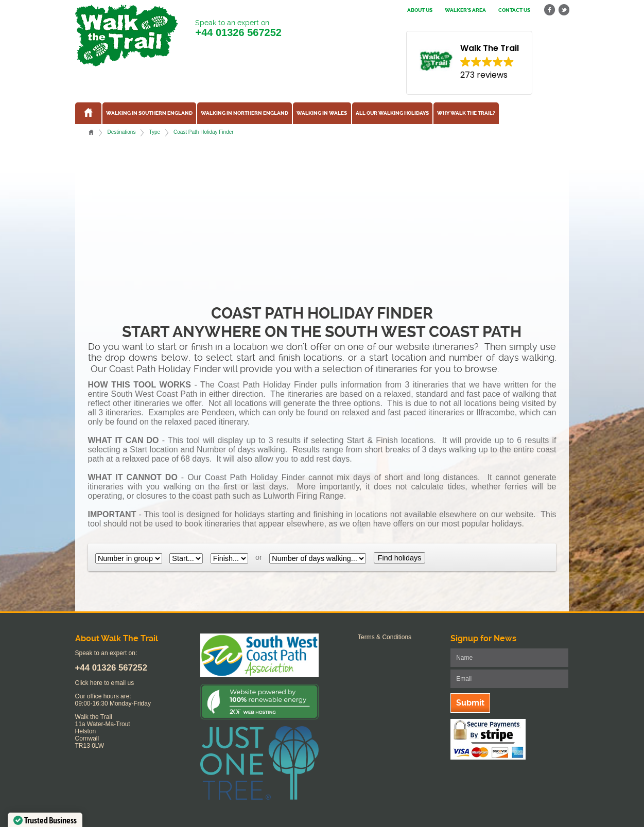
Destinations (121, 132)
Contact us (514, 10)
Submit (470, 703)
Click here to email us (105, 683)
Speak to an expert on (238, 29)
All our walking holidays (392, 113)
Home (91, 132)
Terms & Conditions (385, 637)
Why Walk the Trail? (466, 113)
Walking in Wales (322, 113)
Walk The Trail (127, 36)
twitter (564, 10)
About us (420, 10)
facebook (550, 10)
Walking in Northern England (245, 113)
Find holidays (400, 558)
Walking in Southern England (149, 113)
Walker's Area (465, 10)
